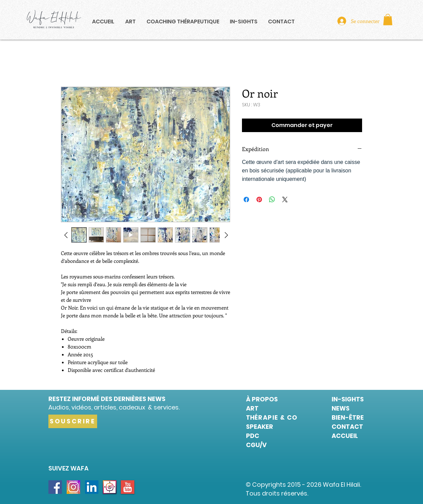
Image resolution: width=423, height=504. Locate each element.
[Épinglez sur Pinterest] (259, 199)
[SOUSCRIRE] (73, 421)
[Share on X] (285, 199)
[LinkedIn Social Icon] (92, 487)
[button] (388, 19)
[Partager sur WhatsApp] (272, 199)
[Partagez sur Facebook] (246, 199)
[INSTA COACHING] (73, 487)
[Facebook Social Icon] (55, 487)
